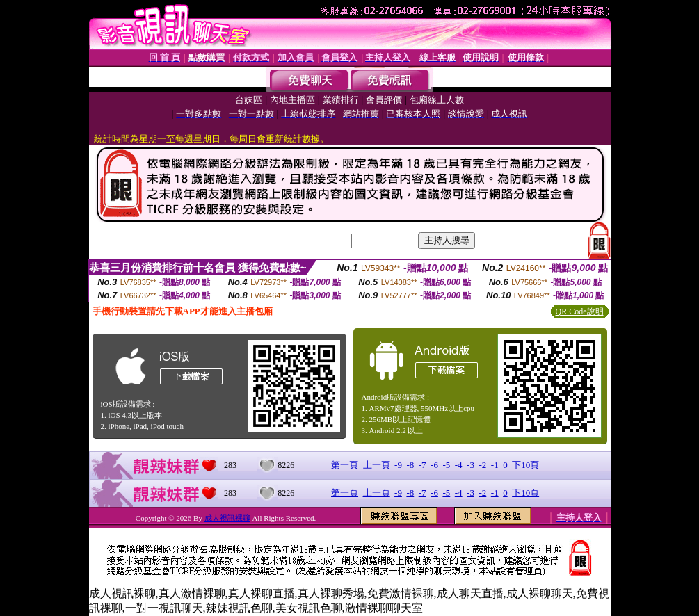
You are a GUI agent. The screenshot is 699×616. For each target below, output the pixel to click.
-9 (398, 465)
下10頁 (525, 465)
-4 (459, 465)
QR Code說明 (580, 311)
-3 (471, 465)
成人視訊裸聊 (227, 518)
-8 (410, 465)
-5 (446, 465)
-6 (434, 465)
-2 (482, 465)
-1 (495, 465)
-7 (423, 465)
